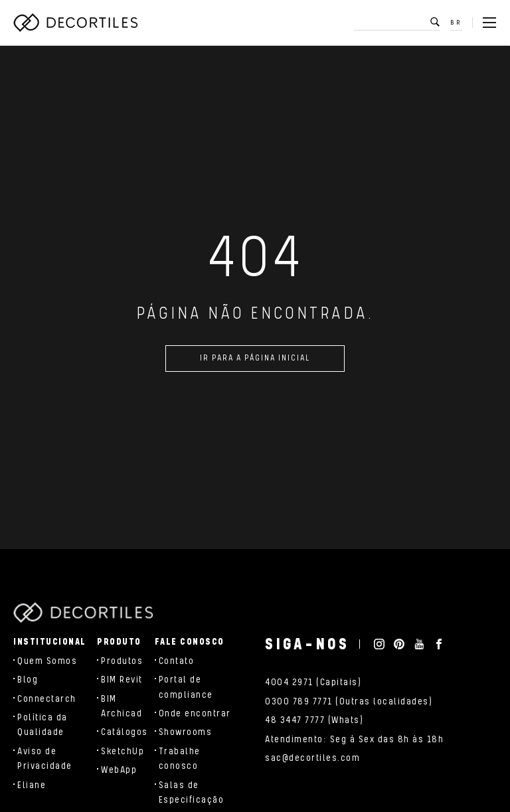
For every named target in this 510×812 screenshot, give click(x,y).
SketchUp (123, 752)
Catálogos (125, 732)
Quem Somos (47, 661)
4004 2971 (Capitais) (313, 683)
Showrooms (186, 732)
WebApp (119, 770)
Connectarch (47, 699)
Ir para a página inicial (255, 364)
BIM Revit (122, 680)
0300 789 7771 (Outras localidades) (349, 702)
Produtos (122, 661)
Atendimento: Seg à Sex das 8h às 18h (354, 740)
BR (457, 23)
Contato (177, 661)
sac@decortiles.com (312, 758)
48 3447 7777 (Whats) (314, 720)
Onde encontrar (195, 714)
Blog (28, 680)
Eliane (32, 785)
